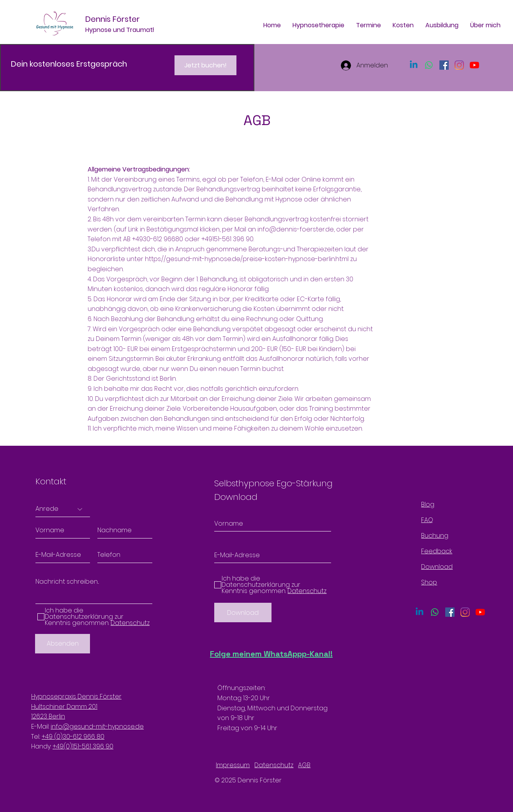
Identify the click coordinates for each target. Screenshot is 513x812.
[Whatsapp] (429, 65)
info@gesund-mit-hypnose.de (97, 726)
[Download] (243, 613)
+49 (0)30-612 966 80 (73, 737)
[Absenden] (63, 644)
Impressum (233, 765)
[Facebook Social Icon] (444, 65)
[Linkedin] (414, 65)
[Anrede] (63, 509)
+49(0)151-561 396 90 (83, 746)
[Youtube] (474, 65)
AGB (304, 765)
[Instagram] (459, 65)
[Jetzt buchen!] (205, 65)
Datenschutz (274, 765)
